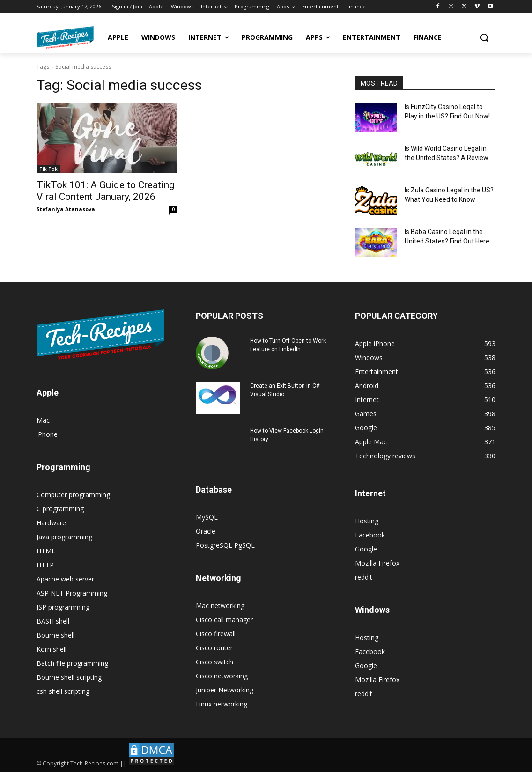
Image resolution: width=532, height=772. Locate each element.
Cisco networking (222, 676)
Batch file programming (72, 663)
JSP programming (63, 607)
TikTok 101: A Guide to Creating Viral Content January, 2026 (105, 191)
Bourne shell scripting (69, 677)
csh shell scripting (63, 691)
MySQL (207, 517)
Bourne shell (55, 635)
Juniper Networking (225, 690)
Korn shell (52, 649)
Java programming (64, 537)
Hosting (367, 521)
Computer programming (73, 495)
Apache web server (65, 579)
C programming (60, 509)
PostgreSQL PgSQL (225, 545)
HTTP (45, 565)
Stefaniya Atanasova (66, 209)
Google (366, 549)
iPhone (47, 434)
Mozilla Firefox (377, 563)
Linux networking (222, 704)
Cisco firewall (216, 634)
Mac (43, 420)
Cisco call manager (224, 620)
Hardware (51, 523)
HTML (46, 551)
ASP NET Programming (72, 593)
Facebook (370, 535)
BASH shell (53, 621)
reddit (364, 577)
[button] (484, 37)
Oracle (206, 531)
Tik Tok (48, 169)
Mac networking (220, 606)
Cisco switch (214, 662)
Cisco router (214, 648)
